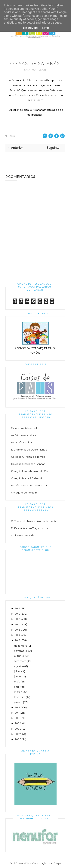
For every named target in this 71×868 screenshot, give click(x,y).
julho (17, 671)
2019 (17, 608)
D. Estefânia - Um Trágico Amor (30, 528)
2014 (17, 635)
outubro (19, 656)
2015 (17, 630)
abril (17, 687)
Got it (46, 28)
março (18, 692)
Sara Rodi (31, 70)
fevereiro (20, 697)
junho (17, 676)
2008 (18, 729)
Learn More (31, 28)
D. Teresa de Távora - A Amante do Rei (34, 521)
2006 (18, 739)
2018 (18, 614)
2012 (17, 707)
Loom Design (54, 863)
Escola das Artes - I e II (24, 428)
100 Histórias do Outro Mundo (29, 450)
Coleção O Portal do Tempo (28, 457)
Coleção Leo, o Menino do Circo (31, 471)
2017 (17, 619)
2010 (18, 718)
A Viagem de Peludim (24, 493)
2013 (17, 640)
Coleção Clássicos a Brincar (28, 464)
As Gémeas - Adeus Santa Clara (30, 485)
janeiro (18, 702)
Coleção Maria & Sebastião (28, 478)
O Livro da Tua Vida (23, 535)
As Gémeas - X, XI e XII (24, 435)
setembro (20, 661)
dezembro (21, 646)
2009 (18, 723)
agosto (18, 666)
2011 (17, 713)
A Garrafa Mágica (21, 442)
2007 (18, 734)
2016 (17, 624)
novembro (21, 651)
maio (17, 682)
